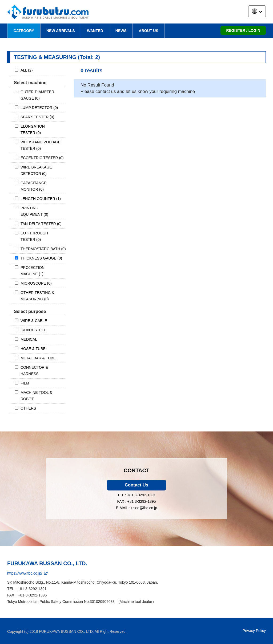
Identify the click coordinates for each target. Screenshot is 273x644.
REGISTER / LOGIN (243, 30)
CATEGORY (24, 31)
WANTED (95, 31)
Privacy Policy (254, 631)
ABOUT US (149, 31)
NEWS (121, 31)
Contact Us (137, 485)
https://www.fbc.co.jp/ (28, 573)
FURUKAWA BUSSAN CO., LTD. (47, 563)
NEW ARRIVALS (61, 31)
